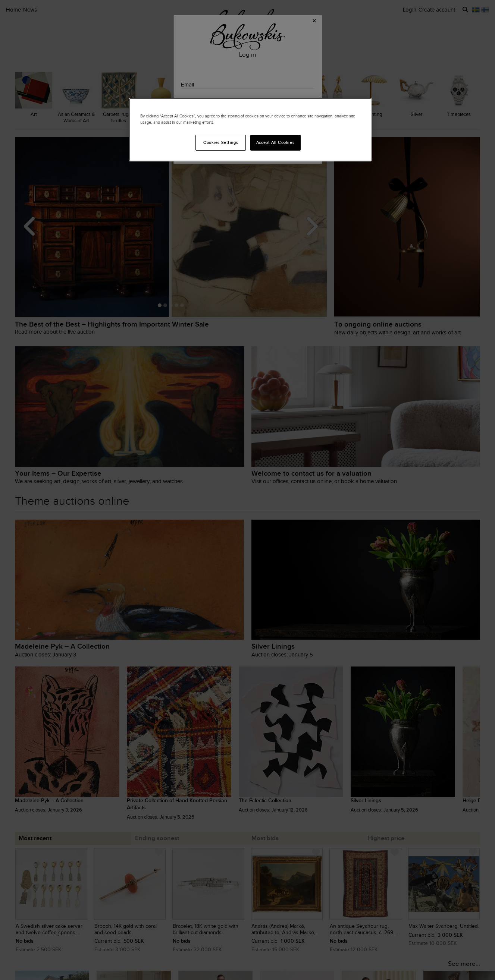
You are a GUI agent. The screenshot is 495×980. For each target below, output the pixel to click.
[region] (250, 130)
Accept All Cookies (275, 142)
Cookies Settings (221, 142)
